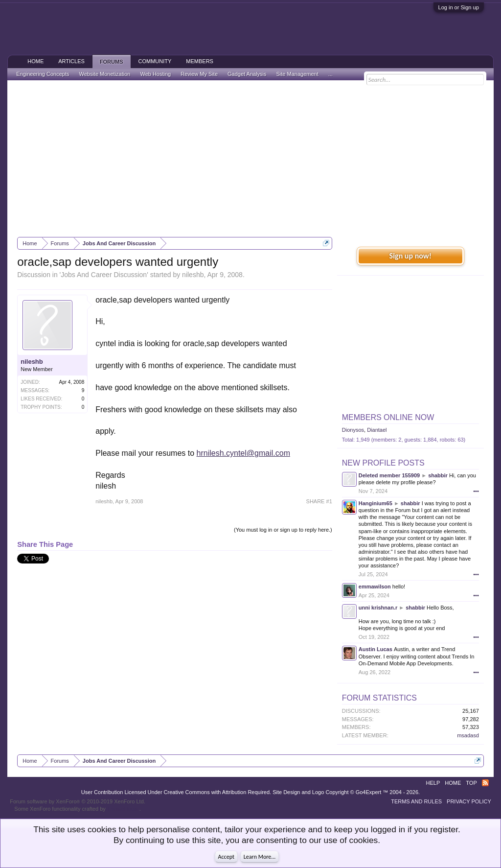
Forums (112, 62)
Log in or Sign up (459, 7)
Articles (71, 61)
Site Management (297, 74)
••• (476, 491)
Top (471, 783)
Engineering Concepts (43, 74)
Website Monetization (104, 74)
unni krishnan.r (378, 608)
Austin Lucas (376, 649)
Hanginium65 (376, 503)
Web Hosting (155, 74)
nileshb (193, 275)
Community (155, 61)
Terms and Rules (416, 801)
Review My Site (199, 74)
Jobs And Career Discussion (104, 275)
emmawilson (375, 586)
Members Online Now (388, 417)
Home (35, 61)
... (330, 74)
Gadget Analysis (247, 74)
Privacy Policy (469, 801)
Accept (226, 857)
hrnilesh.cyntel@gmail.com (243, 453)
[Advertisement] (250, 159)
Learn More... (260, 857)
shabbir (438, 475)
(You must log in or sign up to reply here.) (283, 530)
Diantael (377, 430)
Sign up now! (410, 256)
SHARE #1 (319, 501)
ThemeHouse (123, 809)
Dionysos (353, 430)
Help (433, 783)
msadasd (468, 735)
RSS (485, 783)
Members (200, 61)
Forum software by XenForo (78, 801)
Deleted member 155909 (389, 475)
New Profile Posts (383, 463)
